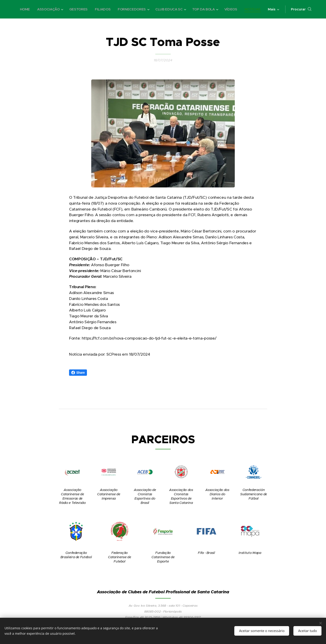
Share (78, 373)
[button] (301, 9)
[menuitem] (44, 9)
